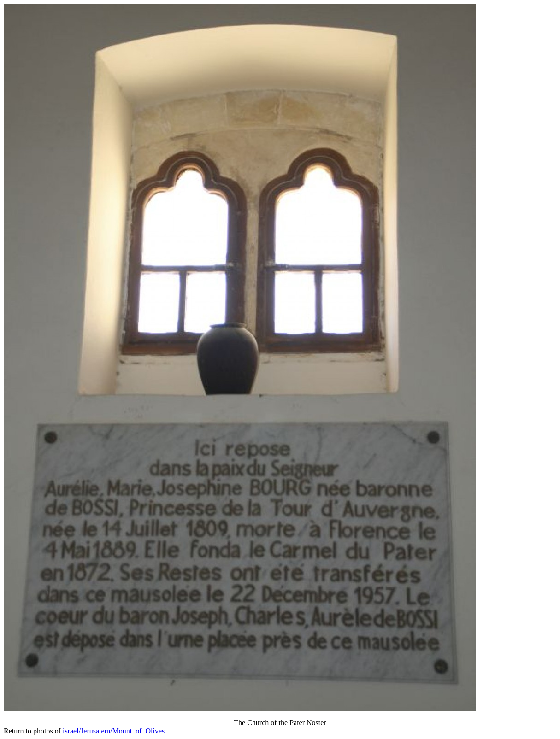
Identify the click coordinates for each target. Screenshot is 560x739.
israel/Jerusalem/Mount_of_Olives (114, 731)
